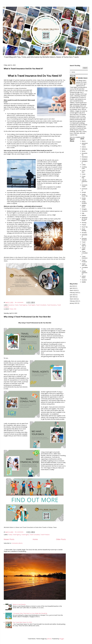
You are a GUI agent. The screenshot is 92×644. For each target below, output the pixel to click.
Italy (83, 213)
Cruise (84, 174)
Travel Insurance (52, 305)
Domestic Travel (85, 186)
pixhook (49, 639)
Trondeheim (85, 268)
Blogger (62, 639)
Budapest (85, 159)
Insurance (11, 305)
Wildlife (84, 282)
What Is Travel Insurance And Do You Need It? (23, 69)
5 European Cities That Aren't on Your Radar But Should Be (30, 613)
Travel (16, 305)
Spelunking (84, 236)
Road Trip (85, 227)
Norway (84, 223)
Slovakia (84, 233)
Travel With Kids (84, 265)
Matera (84, 215)
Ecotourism (84, 189)
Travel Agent (31, 305)
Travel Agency (23, 305)
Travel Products (45, 535)
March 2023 (73, 299)
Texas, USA (13, 309)
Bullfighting (85, 162)
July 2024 (72, 286)
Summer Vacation (84, 239)
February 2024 (74, 293)
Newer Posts (9, 539)
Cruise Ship (84, 177)
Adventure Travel (85, 144)
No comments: (19, 302)
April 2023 (73, 297)
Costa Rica (83, 171)
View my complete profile (77, 137)
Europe (84, 192)
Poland (84, 225)
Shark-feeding (84, 230)
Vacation (84, 280)
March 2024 (73, 290)
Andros (84, 147)
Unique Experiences (85, 273)
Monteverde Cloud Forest (85, 219)
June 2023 (73, 295)
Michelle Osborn (83, 78)
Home (35, 539)
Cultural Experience (85, 181)
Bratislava (85, 157)
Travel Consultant (41, 305)
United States (84, 277)
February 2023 (74, 301)
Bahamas (85, 149)
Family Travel (84, 199)
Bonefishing (84, 154)
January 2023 (74, 303)
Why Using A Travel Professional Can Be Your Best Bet (27, 317)
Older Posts (61, 539)
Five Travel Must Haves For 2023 (22, 622)
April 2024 (73, 288)
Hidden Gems (84, 206)
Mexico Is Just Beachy (19, 604)
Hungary (84, 209)
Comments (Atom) (17, 543)
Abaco (84, 141)
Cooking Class (84, 168)
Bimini (84, 151)
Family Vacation (84, 202)
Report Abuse (72, 140)
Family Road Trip (85, 195)
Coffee (84, 165)
